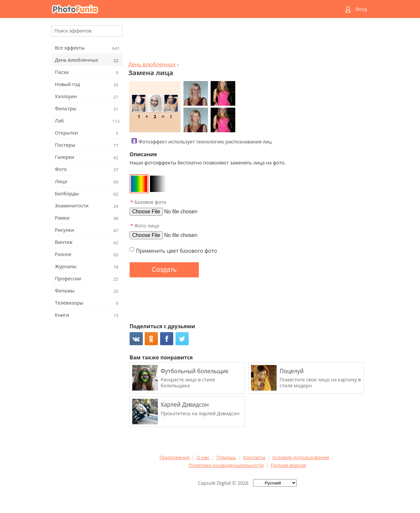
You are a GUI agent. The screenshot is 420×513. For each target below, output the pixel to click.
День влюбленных (152, 64)
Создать (164, 269)
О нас (203, 457)
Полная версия (288, 465)
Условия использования (301, 457)
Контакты (254, 457)
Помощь (227, 457)
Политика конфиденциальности (226, 465)
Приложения (175, 457)
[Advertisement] (247, 41)
